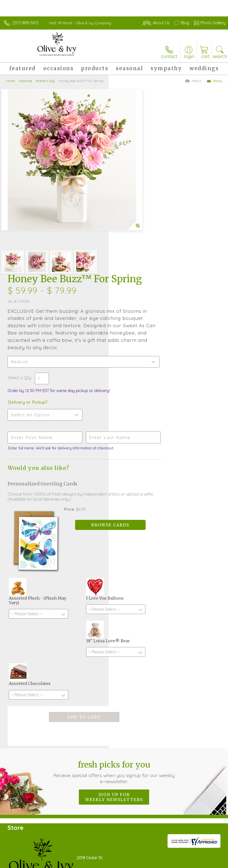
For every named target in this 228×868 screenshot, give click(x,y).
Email (215, 81)
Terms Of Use (110, 852)
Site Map (207, 852)
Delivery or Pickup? (136, 241)
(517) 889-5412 (25, 23)
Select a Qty (128, 217)
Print (193, 81)
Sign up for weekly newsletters (114, 630)
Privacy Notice (140, 852)
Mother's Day (45, 81)
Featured (25, 81)
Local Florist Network (176, 852)
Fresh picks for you (114, 605)
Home (11, 81)
